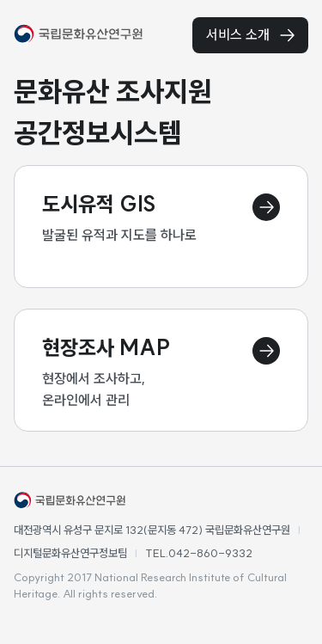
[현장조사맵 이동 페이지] (161, 370)
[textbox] (161, 112)
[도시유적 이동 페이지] (161, 227)
